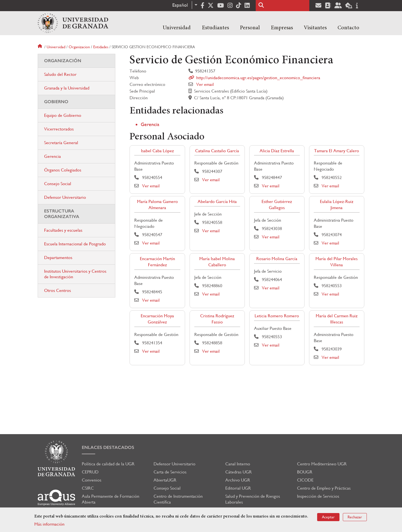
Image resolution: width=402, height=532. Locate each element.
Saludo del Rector (60, 74)
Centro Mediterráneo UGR (322, 464)
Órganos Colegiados (63, 170)
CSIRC (88, 488)
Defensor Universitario (65, 197)
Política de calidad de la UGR (108, 464)
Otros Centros (58, 290)
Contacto (348, 28)
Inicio (40, 47)
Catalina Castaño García (217, 151)
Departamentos (58, 257)
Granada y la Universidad (67, 88)
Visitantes (315, 28)
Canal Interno (238, 464)
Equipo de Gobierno (63, 115)
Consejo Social (58, 184)
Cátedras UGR (239, 472)
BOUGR (305, 472)
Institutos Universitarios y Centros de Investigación (75, 274)
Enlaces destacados (108, 447)
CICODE (305, 480)
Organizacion (79, 47)
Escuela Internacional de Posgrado (75, 244)
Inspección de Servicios (318, 496)
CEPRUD (90, 472)
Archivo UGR (238, 480)
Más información (49, 524)
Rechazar (355, 517)
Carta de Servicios (170, 472)
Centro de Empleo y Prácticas (324, 488)
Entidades (101, 47)
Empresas (282, 28)
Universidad (177, 28)
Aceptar (328, 517)
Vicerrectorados (59, 129)
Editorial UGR (238, 488)
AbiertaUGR (165, 480)
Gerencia (150, 124)
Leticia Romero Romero (277, 316)
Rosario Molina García (277, 259)
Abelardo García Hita (217, 201)
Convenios (92, 480)
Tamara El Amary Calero (337, 151)
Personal (250, 28)
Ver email (205, 84)
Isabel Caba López (157, 151)
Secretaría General (61, 143)
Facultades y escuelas (63, 230)
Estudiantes (215, 28)
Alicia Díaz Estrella (277, 151)
